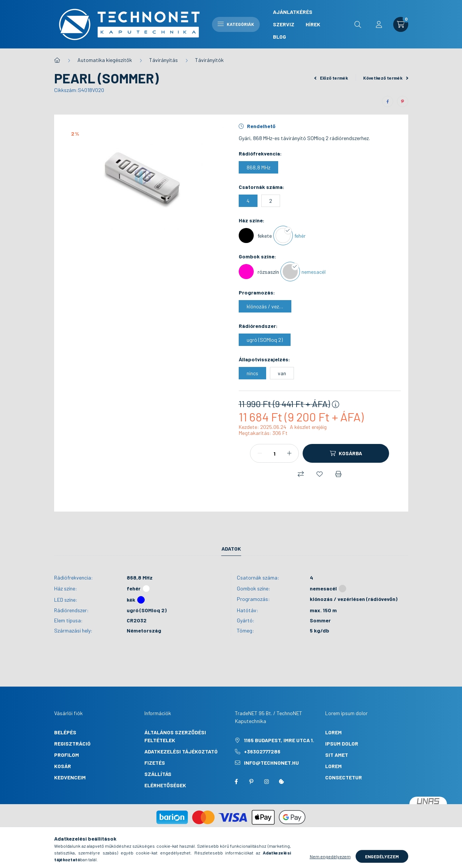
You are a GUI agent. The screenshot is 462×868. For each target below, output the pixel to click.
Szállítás (158, 774)
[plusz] (289, 453)
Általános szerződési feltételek (175, 736)
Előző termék (331, 78)
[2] (271, 201)
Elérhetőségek (165, 785)
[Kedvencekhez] (320, 474)
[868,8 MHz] (258, 167)
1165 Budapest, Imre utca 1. (279, 740)
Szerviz (284, 24)
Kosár (63, 766)
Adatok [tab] (231, 549)
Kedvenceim (70, 777)
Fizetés (155, 763)
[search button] (358, 24)
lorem (333, 732)
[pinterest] (403, 101)
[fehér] (291, 235)
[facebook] (388, 101)
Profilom (67, 755)
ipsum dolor (342, 743)
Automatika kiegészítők (105, 60)
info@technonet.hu (271, 763)
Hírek (313, 24)
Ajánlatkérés (293, 12)
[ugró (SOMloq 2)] (265, 340)
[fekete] (255, 235)
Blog (279, 37)
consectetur (344, 777)
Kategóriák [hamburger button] (236, 24)
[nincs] (252, 373)
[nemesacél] (304, 272)
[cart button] (401, 24)
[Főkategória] (57, 60)
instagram (267, 782)
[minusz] (260, 453)
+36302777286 (262, 751)
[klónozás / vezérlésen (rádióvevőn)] (265, 306)
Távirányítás (164, 60)
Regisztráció (72, 743)
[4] (248, 201)
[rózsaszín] (259, 272)
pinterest (251, 782)
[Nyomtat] (338, 474)
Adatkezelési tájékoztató (181, 751)
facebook (236, 782)
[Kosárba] (346, 453)
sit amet (337, 755)
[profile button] (379, 24)
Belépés (65, 732)
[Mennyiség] (274, 453)
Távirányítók (209, 60)
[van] (282, 373)
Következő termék (386, 78)
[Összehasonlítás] (301, 474)
